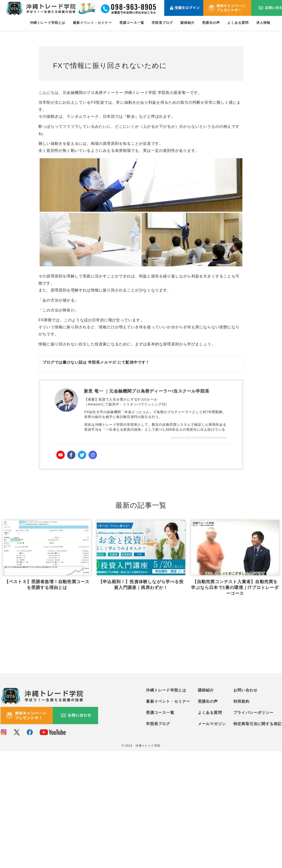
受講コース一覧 (132, 23)
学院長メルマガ (102, 362)
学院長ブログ (162, 23)
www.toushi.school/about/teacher (199, 438)
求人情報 (263, 23)
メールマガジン (212, 841)
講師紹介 (187, 23)
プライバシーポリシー (253, 830)
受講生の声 (211, 23)
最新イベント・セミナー (92, 23)
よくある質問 (238, 23)
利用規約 (241, 818)
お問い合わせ (245, 807)
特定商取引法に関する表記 (257, 841)
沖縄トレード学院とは (48, 23)
